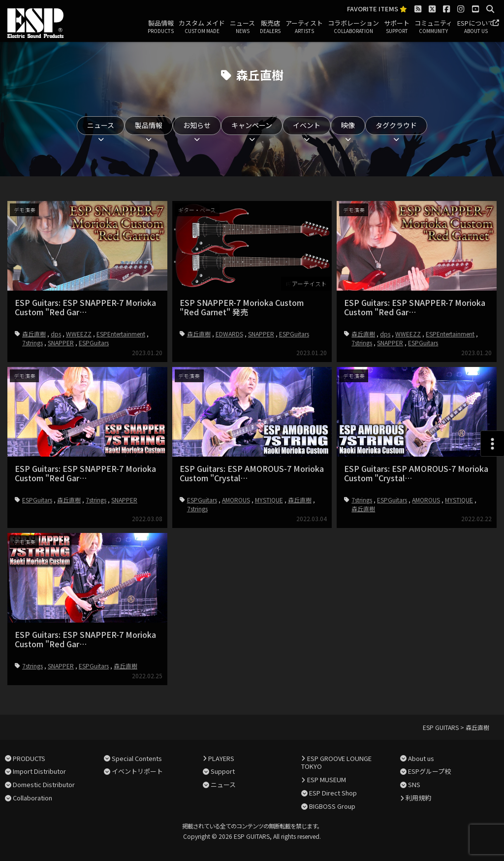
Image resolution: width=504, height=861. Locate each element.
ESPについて (476, 27)
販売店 (270, 27)
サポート (397, 27)
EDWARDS (229, 334)
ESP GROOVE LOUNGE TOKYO (336, 762)
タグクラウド (396, 125)
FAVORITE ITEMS (377, 9)
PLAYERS (221, 758)
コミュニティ (433, 27)
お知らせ (197, 125)
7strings (32, 343)
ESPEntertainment (121, 334)
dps (56, 334)
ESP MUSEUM (327, 779)
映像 (348, 125)
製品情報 (161, 27)
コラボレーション (353, 27)
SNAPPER (61, 343)
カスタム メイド (202, 27)
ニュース (242, 27)
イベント (307, 125)
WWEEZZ (79, 334)
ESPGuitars (94, 343)
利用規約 (418, 798)
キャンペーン (252, 125)
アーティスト (304, 27)
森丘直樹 (34, 334)
